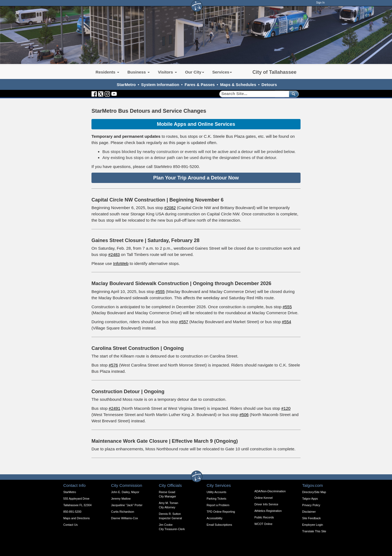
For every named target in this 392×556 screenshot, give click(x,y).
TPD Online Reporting (221, 512)
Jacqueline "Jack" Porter (127, 505)
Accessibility (215, 518)
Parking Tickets (216, 499)
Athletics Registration (268, 511)
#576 (113, 365)
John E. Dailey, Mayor (125, 492)
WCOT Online (264, 524)
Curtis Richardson (123, 512)
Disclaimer (309, 512)
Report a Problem (218, 505)
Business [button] (139, 72)
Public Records (264, 517)
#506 (244, 415)
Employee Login (313, 525)
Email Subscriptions (219, 525)
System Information (160, 85)
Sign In (320, 3)
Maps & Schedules (238, 85)
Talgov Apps (310, 499)
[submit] (293, 94)
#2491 (114, 408)
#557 (183, 322)
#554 (287, 322)
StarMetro (126, 85)
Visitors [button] (167, 72)
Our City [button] (195, 72)
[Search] (252, 94)
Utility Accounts (216, 492)
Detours (269, 85)
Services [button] (222, 72)
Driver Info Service (267, 504)
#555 (160, 291)
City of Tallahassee (274, 72)
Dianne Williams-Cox (125, 518)
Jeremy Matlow (121, 499)
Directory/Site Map (314, 492)
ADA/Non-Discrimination (270, 491)
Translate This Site (314, 531)
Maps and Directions (77, 518)
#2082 (170, 208)
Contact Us (71, 525)
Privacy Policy (311, 505)
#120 (286, 408)
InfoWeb (121, 263)
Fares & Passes (200, 85)
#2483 (114, 254)
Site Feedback (311, 518)
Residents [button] (107, 72)
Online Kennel (264, 498)
